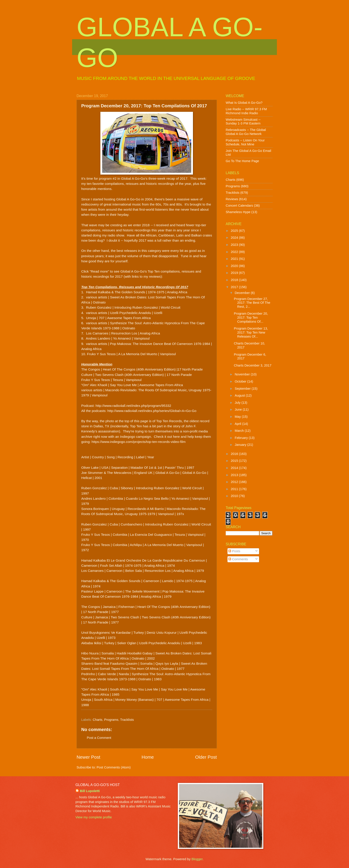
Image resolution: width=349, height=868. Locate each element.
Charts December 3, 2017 (253, 365)
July (238, 403)
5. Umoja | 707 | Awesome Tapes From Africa (116, 318)
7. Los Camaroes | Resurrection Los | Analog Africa (121, 333)
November (243, 374)
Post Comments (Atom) (114, 767)
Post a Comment (99, 738)
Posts (234, 551)
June (239, 410)
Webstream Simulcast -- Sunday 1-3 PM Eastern (243, 122)
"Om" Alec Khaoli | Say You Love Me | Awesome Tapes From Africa (132, 385)
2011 (235, 489)
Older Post (206, 757)
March (240, 431)
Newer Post (88, 757)
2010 (235, 496)
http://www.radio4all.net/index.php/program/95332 (133, 406)
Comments (238, 559)
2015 (235, 461)
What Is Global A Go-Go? (244, 103)
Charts (98, 720)
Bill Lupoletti (90, 791)
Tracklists (127, 720)
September (243, 389)
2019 (235, 273)
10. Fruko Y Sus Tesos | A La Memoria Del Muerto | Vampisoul (129, 354)
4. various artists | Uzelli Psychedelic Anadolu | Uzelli (122, 313)
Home (148, 757)
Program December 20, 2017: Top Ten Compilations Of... (251, 317)
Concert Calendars (239, 206)
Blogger (197, 859)
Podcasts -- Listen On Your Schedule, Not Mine (245, 142)
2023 (235, 245)
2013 (235, 475)
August (240, 395)
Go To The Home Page (242, 161)
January (241, 445)
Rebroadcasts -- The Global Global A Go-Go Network (246, 132)
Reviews (232, 199)
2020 (235, 266)
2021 (235, 259)
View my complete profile (94, 817)
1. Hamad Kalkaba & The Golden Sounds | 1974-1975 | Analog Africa (134, 292)
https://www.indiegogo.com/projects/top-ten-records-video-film (138, 442)
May (238, 417)
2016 (235, 454)
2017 (235, 287)
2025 (235, 231)
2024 (235, 238)
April (238, 424)
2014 (235, 468)
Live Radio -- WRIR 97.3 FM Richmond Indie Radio (246, 111)
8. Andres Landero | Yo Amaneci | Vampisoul (115, 338)
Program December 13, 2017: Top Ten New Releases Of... (251, 332)
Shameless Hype (238, 212)
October (241, 381)
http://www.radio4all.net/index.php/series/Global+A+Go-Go (152, 411)
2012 (235, 482)
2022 (235, 252)
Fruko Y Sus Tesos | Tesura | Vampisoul (111, 380)
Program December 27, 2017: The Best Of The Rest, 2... (252, 303)
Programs (111, 720)
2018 (235, 280)
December (243, 293)
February (242, 438)
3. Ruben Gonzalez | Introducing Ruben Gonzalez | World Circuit (131, 307)
